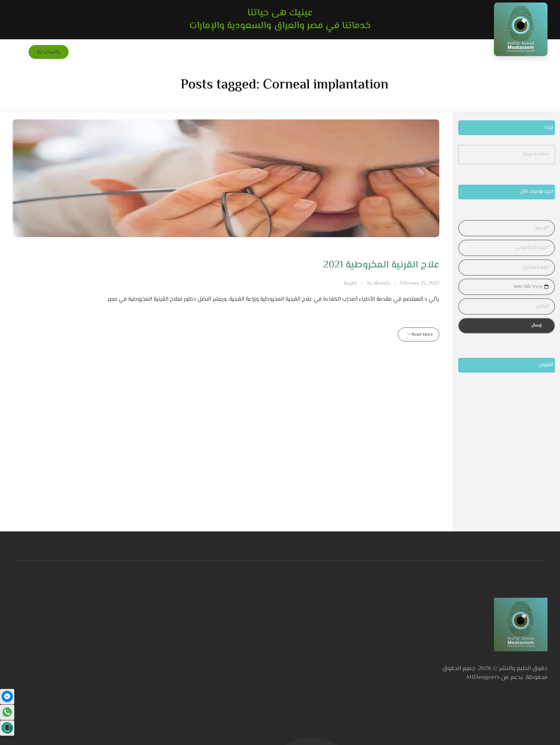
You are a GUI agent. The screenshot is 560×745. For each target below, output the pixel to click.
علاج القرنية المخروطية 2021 (381, 265)
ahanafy (378, 284)
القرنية (350, 284)
